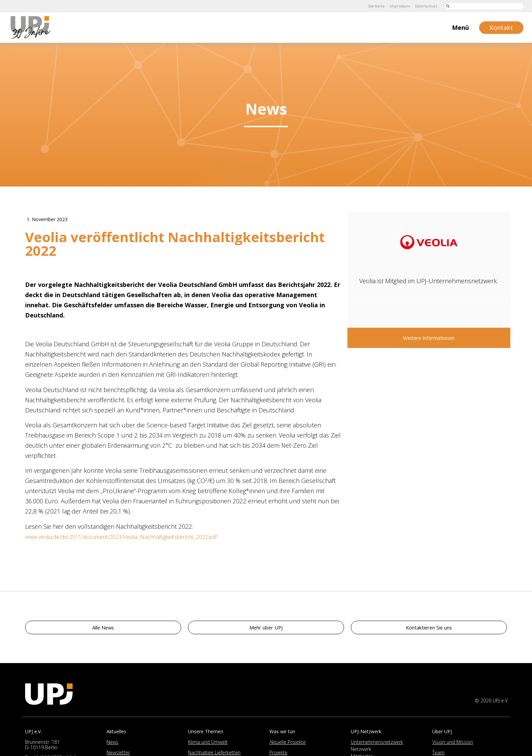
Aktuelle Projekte (288, 744)
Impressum (395, 6)
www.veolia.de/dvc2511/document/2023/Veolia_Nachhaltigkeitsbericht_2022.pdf (134, 538)
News (112, 744)
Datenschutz (424, 6)
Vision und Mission (453, 744)
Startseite (369, 6)
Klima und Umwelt (208, 744)
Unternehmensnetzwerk (377, 744)
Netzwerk (361, 751)
